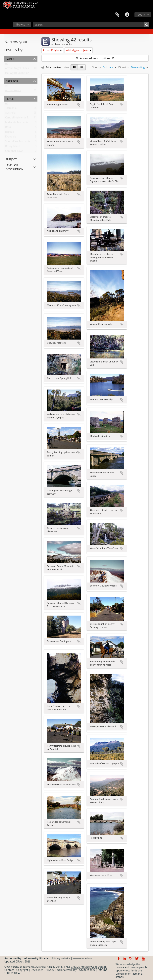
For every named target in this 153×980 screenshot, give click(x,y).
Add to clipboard (79, 105)
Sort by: (97, 67)
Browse (21, 24)
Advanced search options (95, 58)
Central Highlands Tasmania (22, 118)
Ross (8, 128)
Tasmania (11, 109)
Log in (141, 15)
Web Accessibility (67, 970)
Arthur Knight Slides (17, 69)
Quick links (127, 15)
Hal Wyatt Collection (17, 74)
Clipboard (117, 15)
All (7, 64)
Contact (9, 970)
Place (10, 98)
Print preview (51, 67)
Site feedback (87, 970)
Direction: (124, 67)
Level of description (15, 167)
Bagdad (10, 133)
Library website (61, 958)
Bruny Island (13, 147)
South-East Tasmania (18, 142)
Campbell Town (14, 152)
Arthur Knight (13, 91)
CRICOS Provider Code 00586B (89, 967)
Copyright (22, 970)
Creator (12, 81)
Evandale (11, 137)
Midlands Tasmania (17, 123)
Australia (10, 114)
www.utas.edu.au (83, 958)
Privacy (50, 970)
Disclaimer (37, 970)
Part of (11, 58)
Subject (11, 159)
